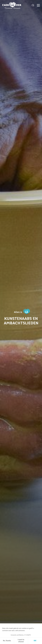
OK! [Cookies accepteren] (35, 641)
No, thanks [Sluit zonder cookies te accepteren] (7, 641)
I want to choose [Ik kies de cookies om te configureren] (21, 641)
